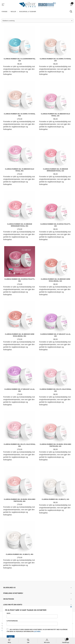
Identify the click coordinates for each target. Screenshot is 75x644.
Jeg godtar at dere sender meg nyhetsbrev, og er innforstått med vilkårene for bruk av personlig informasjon (37, 630)
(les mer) (37, 631)
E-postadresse (32, 623)
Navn (32, 615)
